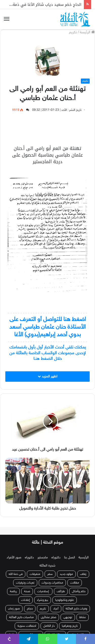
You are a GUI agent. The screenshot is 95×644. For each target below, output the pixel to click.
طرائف (61, 591)
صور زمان (14, 609)
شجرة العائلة (48, 566)
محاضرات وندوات (52, 583)
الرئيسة (87, 32)
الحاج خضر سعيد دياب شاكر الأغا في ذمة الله (43, 5)
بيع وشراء (43, 600)
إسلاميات (43, 591)
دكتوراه (56, 558)
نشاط (83, 617)
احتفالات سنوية (27, 626)
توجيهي (68, 617)
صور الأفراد (14, 558)
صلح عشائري (49, 617)
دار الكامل (49, 626)
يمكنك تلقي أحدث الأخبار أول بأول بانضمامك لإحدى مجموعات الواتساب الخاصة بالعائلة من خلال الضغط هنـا (48, 353)
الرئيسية (84, 558)
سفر (50, 574)
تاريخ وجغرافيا (70, 626)
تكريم (73, 32)
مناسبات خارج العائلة (21, 617)
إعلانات (25, 600)
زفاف (83, 574)
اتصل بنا (70, 558)
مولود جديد (66, 574)
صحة (27, 591)
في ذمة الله (16, 574)
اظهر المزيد (48, 377)
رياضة (13, 591)
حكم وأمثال (79, 591)
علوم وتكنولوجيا (65, 600)
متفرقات (35, 574)
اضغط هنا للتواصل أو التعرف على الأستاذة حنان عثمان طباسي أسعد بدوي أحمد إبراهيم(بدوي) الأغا (48, 327)
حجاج (30, 609)
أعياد (56, 609)
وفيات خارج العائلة (76, 609)
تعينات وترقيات (25, 583)
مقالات (75, 583)
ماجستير (43, 558)
